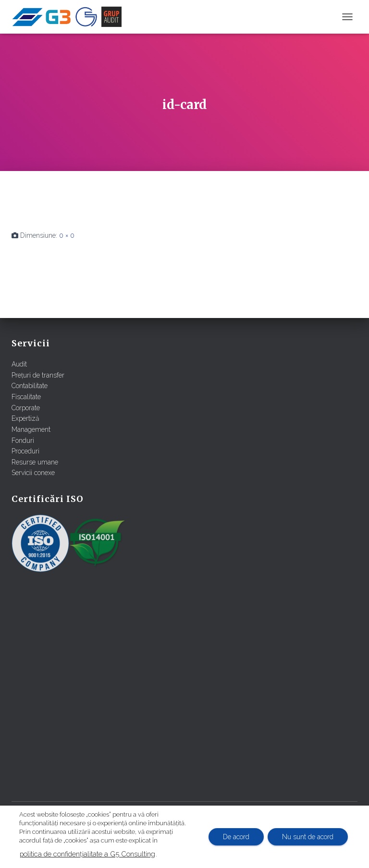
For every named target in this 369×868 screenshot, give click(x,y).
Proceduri (25, 451)
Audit (19, 364)
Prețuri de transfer (38, 375)
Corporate (26, 408)
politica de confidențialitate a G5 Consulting (87, 854)
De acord (236, 837)
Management (31, 429)
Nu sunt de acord (308, 837)
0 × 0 (67, 235)
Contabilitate (30, 386)
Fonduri (23, 440)
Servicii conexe (33, 473)
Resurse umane (35, 462)
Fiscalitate (26, 397)
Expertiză (25, 418)
